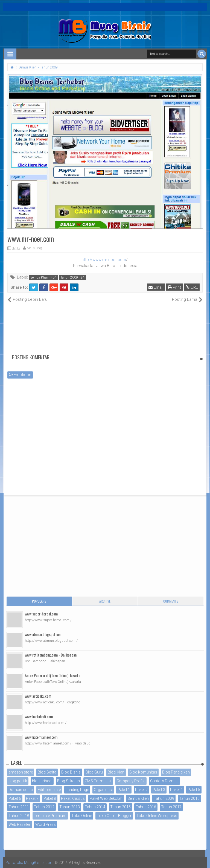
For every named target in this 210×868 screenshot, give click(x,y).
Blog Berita (47, 772)
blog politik (18, 781)
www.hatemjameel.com (41, 737)
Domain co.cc (21, 790)
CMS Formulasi (98, 781)
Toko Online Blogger (114, 816)
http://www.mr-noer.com (104, 260)
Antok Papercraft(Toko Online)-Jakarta (52, 675)
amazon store (21, 772)
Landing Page (77, 790)
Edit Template (49, 790)
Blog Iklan (116, 772)
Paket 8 (50, 798)
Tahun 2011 (19, 807)
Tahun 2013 (70, 807)
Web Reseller (19, 824)
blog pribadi (42, 781)
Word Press (46, 824)
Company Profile (131, 781)
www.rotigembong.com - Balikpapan (51, 655)
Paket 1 (124, 790)
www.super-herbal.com (41, 614)
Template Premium (50, 816)
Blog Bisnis (71, 772)
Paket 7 (32, 798)
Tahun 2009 (69, 277)
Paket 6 (15, 798)
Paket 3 (159, 790)
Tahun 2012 (44, 807)
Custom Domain (164, 781)
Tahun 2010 (189, 798)
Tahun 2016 (146, 807)
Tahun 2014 (95, 807)
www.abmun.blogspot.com (44, 634)
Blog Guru (94, 772)
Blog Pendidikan (176, 772)
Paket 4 (176, 790)
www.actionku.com (38, 696)
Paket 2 (141, 790)
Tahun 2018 (19, 816)
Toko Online (82, 816)
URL (192, 287)
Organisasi (103, 790)
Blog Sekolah (68, 781)
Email (156, 287)
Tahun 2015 (120, 807)
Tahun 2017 (171, 807)
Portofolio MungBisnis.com (30, 863)
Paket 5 (194, 790)
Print (174, 287)
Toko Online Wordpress (157, 816)
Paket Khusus (73, 798)
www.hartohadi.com (39, 716)
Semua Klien (39, 277)
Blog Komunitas (143, 772)
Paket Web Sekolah (106, 798)
